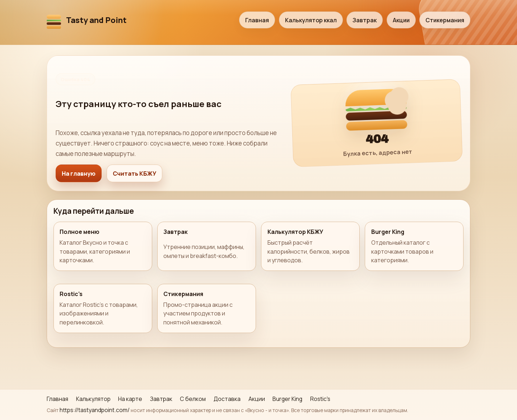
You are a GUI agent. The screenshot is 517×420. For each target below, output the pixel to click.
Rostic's (320, 399)
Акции (401, 20)
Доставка (227, 399)
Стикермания (445, 20)
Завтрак (365, 20)
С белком (193, 399)
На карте (130, 399)
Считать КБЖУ (134, 174)
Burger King (287, 399)
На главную (79, 174)
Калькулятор (93, 399)
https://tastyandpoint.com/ (95, 410)
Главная (257, 20)
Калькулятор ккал (311, 20)
